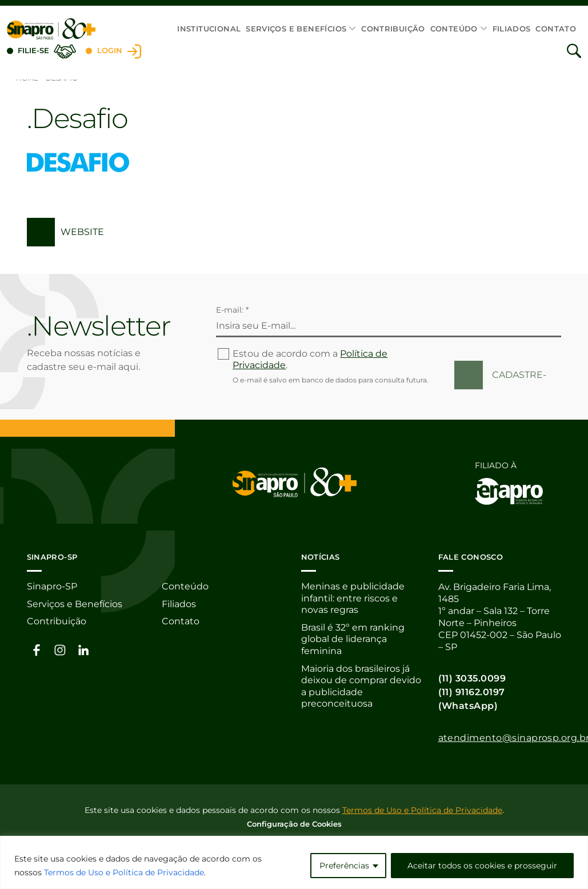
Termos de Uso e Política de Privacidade (124, 872)
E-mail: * (232, 310)
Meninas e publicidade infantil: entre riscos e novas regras (353, 599)
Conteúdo (454, 29)
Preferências (344, 866)
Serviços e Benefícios (296, 29)
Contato (556, 29)
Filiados (512, 29)
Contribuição (393, 29)
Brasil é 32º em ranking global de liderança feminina (353, 641)
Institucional (209, 29)
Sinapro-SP (52, 587)
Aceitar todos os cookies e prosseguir (482, 866)
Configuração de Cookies (294, 823)
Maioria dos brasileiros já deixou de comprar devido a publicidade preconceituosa (361, 688)
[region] (294, 862)
